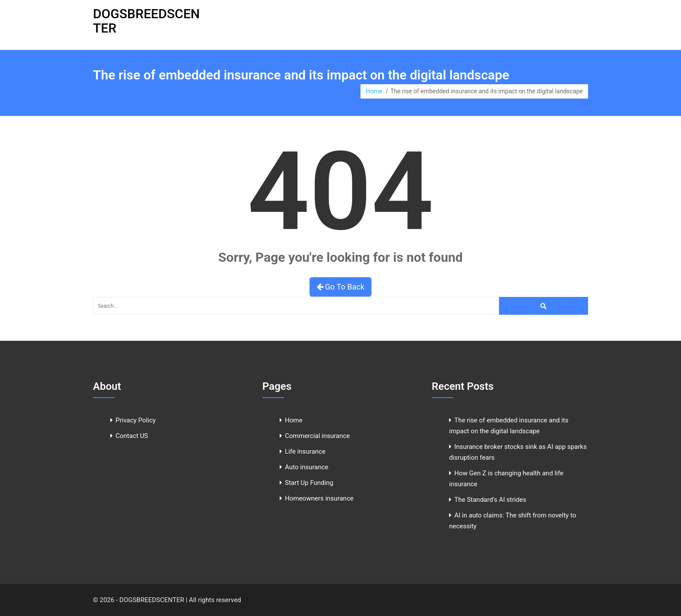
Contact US (132, 436)
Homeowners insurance (319, 498)
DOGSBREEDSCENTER (146, 21)
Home (374, 91)
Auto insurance (307, 467)
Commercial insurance (317, 436)
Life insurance (305, 451)
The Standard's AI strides (490, 500)
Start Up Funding (309, 483)
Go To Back (340, 287)
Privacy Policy (136, 420)
